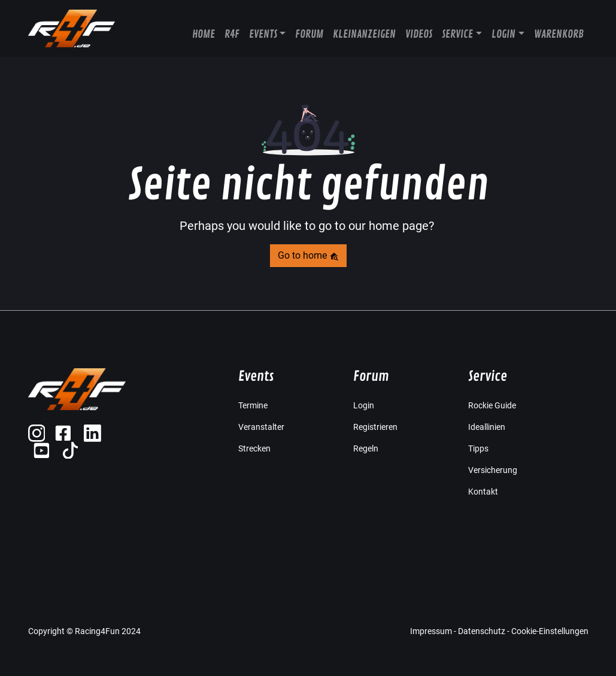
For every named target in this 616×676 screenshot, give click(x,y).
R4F (232, 34)
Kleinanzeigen (364, 34)
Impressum (431, 631)
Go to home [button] (308, 255)
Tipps (478, 448)
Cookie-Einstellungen (550, 631)
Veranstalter (261, 427)
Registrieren (375, 427)
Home (204, 34)
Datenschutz (482, 631)
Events (263, 34)
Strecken (254, 448)
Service (457, 34)
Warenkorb (559, 34)
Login (503, 34)
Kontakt (483, 492)
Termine (253, 405)
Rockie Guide (492, 405)
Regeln (366, 448)
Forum (309, 34)
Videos (419, 34)
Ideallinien (487, 427)
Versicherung (493, 470)
